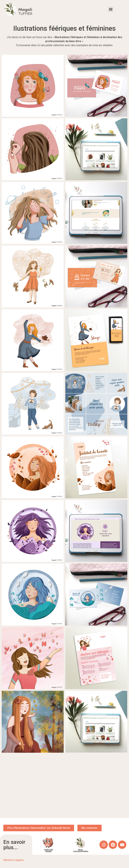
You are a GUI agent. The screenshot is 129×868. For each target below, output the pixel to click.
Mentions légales (14, 860)
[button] (111, 9)
